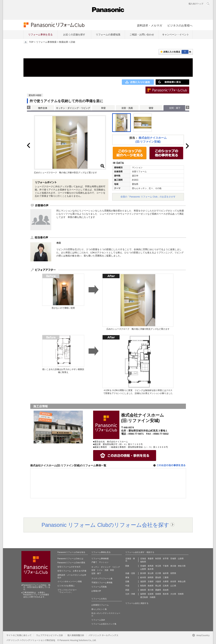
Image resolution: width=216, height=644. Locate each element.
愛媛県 (158, 590)
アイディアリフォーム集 (102, 578)
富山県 (151, 573)
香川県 (151, 590)
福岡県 (143, 594)
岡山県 (158, 586)
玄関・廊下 (96, 573)
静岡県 (151, 577)
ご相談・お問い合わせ (142, 35)
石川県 (158, 573)
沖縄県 (153, 597)
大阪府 (158, 581)
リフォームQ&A (98, 620)
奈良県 (173, 581)
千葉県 (166, 566)
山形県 (181, 559)
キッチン (95, 567)
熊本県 (166, 594)
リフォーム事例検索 (46, 42)
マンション (104, 562)
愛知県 (158, 577)
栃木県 (151, 569)
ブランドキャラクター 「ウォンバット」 (67, 591)
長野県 (173, 573)
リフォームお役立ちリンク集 (104, 624)
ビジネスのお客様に (66, 586)
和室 (103, 108)
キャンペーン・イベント (176, 35)
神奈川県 (182, 566)
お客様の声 (96, 591)
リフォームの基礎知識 (108, 35)
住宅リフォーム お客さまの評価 (72, 571)
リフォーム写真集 (99, 587)
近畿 (127, 581)
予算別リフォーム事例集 (102, 583)
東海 (127, 577)
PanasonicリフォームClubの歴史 (71, 563)
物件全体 (43, 108)
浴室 (93, 570)
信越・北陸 (130, 573)
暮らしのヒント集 (99, 609)
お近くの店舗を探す (74, 35)
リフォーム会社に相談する (137, 603)
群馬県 (151, 566)
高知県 (166, 590)
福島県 (143, 562)
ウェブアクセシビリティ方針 (49, 635)
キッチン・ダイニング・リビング (73, 108)
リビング (116, 567)
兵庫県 (166, 581)
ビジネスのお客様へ (180, 25)
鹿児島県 (144, 597)
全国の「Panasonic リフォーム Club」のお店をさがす (148, 197)
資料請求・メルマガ (149, 25)
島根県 (151, 586)
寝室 (151, 108)
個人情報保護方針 (76, 635)
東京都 (173, 566)
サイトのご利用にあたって (19, 635)
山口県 (173, 586)
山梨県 (143, 569)
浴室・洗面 (127, 108)
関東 (127, 566)
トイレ (100, 570)
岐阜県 (143, 577)
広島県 (166, 586)
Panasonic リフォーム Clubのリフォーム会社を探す (105, 525)
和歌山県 (182, 581)
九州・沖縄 (130, 594)
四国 (127, 590)
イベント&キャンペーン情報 (70, 581)
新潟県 (143, 573)
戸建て (94, 562)
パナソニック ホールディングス (103, 635)
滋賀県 (143, 581)
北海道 (143, 559)
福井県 (166, 573)
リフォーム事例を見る (40, 35)
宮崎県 (181, 594)
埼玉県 (158, 566)
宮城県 (173, 559)
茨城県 (143, 566)
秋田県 (158, 559)
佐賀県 (151, 594)
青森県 (151, 559)
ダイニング (106, 567)
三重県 (166, 577)
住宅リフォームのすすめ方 (69, 567)
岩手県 (166, 559)
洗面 (106, 570)
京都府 (151, 581)
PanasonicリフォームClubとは (70, 559)
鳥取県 (143, 586)
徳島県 (143, 590)
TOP (31, 42)
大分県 (173, 594)
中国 (127, 586)
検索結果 (64, 42)
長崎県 (158, 594)
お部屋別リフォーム (100, 605)
